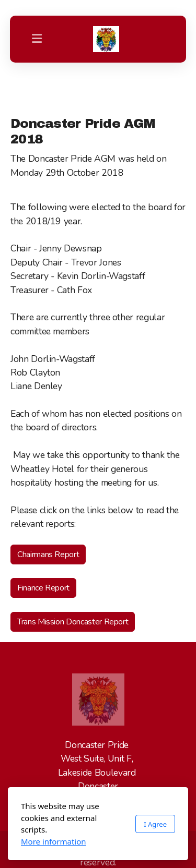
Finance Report (43, 588)
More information (54, 841)
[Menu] (37, 39)
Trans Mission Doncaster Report (73, 622)
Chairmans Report (48, 554)
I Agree (155, 824)
